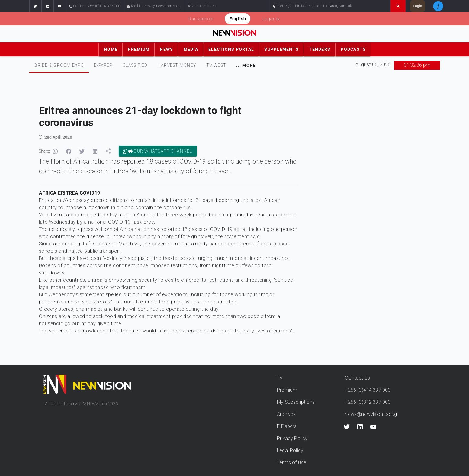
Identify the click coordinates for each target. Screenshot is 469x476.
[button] (35, 6)
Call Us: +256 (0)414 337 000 (95, 6)
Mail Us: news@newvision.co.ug (154, 6)
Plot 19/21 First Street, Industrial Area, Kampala (312, 6)
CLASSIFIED (135, 65)
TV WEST (216, 65)
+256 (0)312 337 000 (368, 402)
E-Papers (287, 426)
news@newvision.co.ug (371, 414)
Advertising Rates (202, 6)
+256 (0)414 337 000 (368, 390)
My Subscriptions (296, 402)
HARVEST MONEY (177, 65)
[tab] (59, 65)
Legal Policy (290, 450)
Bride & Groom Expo (59, 65)
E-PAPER (103, 65)
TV (280, 378)
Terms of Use (292, 463)
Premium (287, 390)
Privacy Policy (292, 438)
